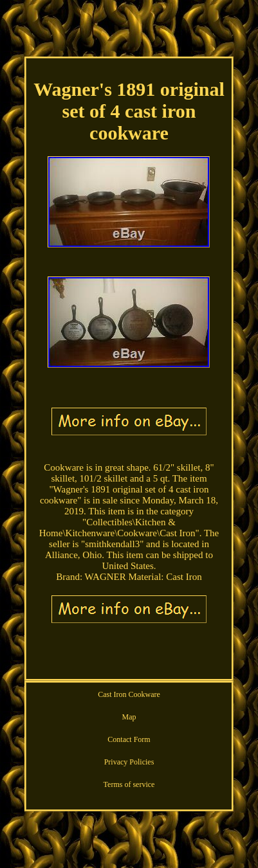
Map (129, 717)
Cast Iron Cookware (129, 694)
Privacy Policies (129, 762)
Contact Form (129, 739)
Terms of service (129, 784)
